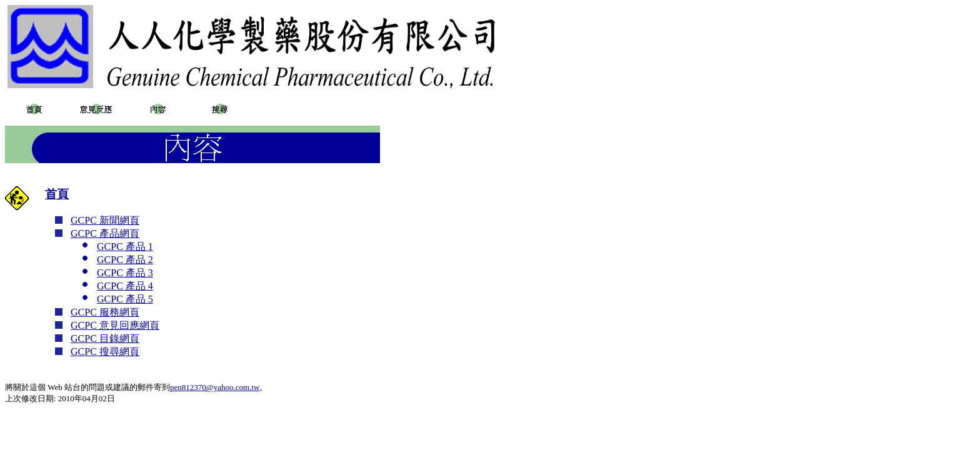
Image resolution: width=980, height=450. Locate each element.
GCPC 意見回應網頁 (115, 325)
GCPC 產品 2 (125, 260)
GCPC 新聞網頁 (105, 220)
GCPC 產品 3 (125, 273)
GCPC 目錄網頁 (105, 338)
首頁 (57, 194)
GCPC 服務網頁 (105, 312)
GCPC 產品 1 (125, 247)
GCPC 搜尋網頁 (105, 352)
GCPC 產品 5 (125, 299)
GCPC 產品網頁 (105, 233)
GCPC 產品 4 (125, 286)
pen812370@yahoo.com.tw (215, 387)
